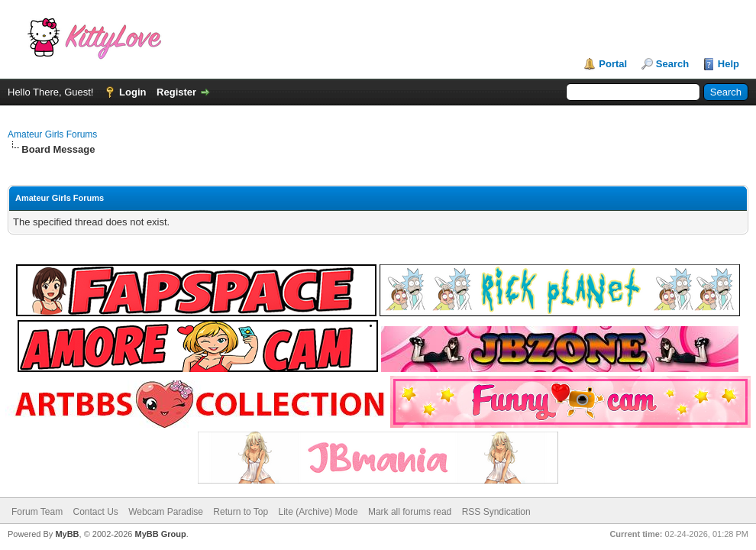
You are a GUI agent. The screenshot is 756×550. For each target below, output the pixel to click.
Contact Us (95, 512)
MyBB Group (160, 534)
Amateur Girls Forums (52, 134)
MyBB (67, 534)
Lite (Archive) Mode (318, 512)
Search (672, 64)
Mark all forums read (410, 512)
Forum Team (37, 512)
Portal (613, 64)
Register (176, 92)
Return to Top (241, 512)
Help (729, 64)
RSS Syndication (496, 512)
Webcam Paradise (166, 512)
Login (132, 92)
